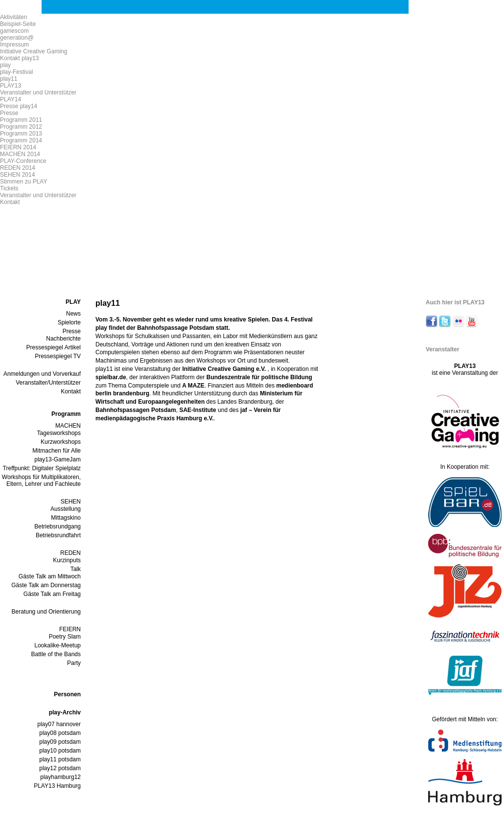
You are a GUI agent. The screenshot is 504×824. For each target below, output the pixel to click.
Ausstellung (66, 509)
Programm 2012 (21, 127)
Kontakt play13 (19, 58)
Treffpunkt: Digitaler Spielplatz (42, 468)
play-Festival (16, 72)
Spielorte (69, 322)
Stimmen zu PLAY (23, 182)
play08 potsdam (60, 733)
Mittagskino (66, 518)
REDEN (70, 553)
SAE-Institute (197, 410)
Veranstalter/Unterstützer (48, 383)
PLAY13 (11, 86)
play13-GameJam (57, 459)
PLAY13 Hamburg (57, 786)
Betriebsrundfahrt (58, 535)
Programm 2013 (21, 134)
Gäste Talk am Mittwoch (50, 576)
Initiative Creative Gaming (34, 51)
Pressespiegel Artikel (54, 347)
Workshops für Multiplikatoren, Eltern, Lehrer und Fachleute (41, 481)
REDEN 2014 (18, 168)
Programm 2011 (21, 120)
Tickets (9, 188)
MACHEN (68, 426)
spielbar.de (111, 377)
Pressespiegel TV (58, 356)
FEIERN (70, 629)
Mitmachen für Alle (57, 451)
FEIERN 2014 (18, 147)
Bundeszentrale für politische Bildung (259, 377)
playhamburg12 (60, 777)
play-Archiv (65, 712)
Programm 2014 (21, 140)
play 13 (186, 51)
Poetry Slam (65, 637)
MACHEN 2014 (20, 154)
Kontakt (10, 202)
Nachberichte (63, 339)
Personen (67, 694)
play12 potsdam (60, 768)
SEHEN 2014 (17, 175)
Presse (9, 113)
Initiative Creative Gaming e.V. (225, 369)
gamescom (14, 31)
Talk (76, 569)
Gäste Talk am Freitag (52, 594)
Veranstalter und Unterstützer (38, 92)
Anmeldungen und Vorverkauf (42, 374)
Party (74, 663)
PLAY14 (11, 99)
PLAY (73, 302)
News (73, 314)
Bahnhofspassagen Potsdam (136, 410)
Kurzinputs (67, 560)
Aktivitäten (13, 17)
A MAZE (193, 386)
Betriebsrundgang (57, 526)
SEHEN (71, 502)
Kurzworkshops (61, 442)
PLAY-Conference (23, 161)
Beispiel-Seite (18, 24)
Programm (66, 414)
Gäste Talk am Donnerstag (46, 585)
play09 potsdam (60, 742)
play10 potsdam (60, 751)
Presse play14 (19, 106)
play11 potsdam (60, 759)
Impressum (14, 45)
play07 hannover (59, 724)
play (5, 65)
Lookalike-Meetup (57, 645)
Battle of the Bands (56, 654)
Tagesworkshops (59, 433)
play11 (9, 79)
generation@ (17, 38)
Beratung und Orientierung (46, 612)
